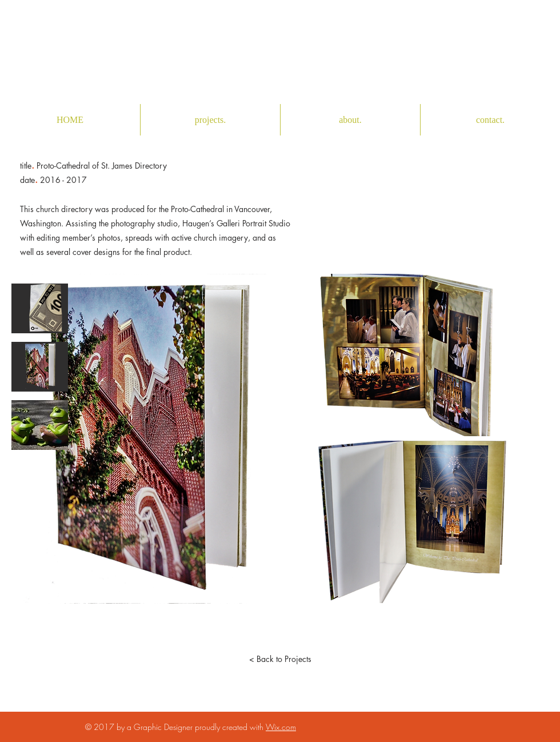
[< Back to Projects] (280, 659)
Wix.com (281, 727)
